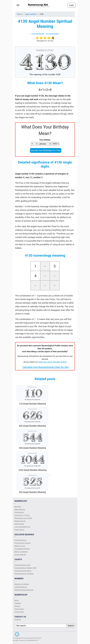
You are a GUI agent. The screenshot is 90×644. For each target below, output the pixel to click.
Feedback (18, 603)
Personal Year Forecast (22, 543)
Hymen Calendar (20, 555)
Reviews (17, 606)
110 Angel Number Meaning (32, 404)
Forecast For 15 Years (22, 515)
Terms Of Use (19, 612)
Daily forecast (19, 524)
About (17, 600)
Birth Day (18, 507)
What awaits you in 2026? (23, 518)
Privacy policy (19, 609)
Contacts (18, 619)
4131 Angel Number (52, 34)
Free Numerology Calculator (24, 574)
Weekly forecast (20, 521)
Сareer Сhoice (19, 530)
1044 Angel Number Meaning (32, 470)
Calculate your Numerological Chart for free (46, 367)
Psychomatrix (19, 512)
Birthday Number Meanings (24, 590)
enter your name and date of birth (52, 362)
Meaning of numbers (22, 584)
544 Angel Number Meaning (32, 448)
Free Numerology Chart (22, 565)
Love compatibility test (22, 527)
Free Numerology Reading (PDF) (26, 568)
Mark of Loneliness (21, 552)
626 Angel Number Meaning (32, 426)
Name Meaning (20, 509)
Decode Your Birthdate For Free (46, 150)
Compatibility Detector (22, 549)
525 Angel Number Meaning (32, 492)
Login (72, 5)
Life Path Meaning (21, 587)
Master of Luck (20, 546)
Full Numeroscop (20, 540)
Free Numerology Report (23, 571)
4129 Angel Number (38, 34)
